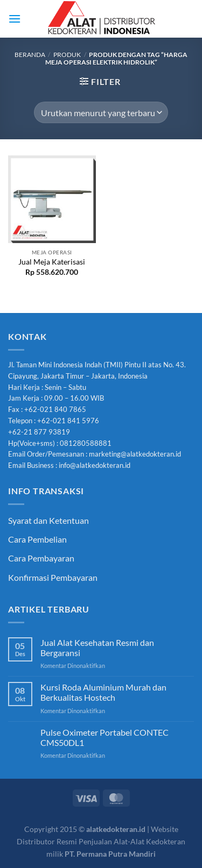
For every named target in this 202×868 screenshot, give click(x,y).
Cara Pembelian (37, 539)
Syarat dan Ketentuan (48, 520)
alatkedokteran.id (116, 829)
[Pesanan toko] (101, 112)
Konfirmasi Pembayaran (53, 577)
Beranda (30, 55)
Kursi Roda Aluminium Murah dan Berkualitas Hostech (103, 692)
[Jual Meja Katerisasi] (52, 199)
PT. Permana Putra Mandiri (110, 854)
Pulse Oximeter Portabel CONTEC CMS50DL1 (105, 737)
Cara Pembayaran (41, 558)
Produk (67, 55)
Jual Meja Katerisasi (52, 262)
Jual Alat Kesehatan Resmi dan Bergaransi (97, 648)
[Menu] (15, 19)
